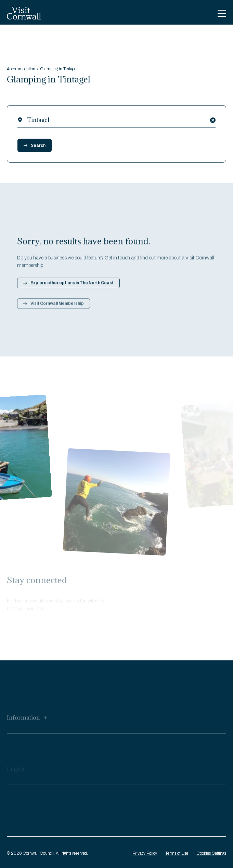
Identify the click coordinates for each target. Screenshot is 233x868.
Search (35, 145)
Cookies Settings (211, 853)
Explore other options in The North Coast (68, 285)
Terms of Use (177, 853)
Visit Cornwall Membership (54, 308)
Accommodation (21, 70)
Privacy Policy (145, 853)
